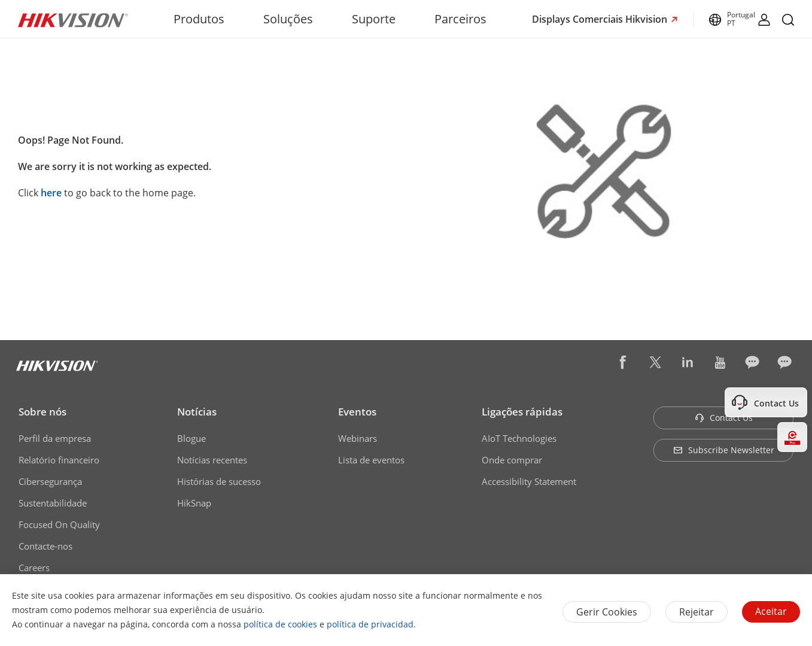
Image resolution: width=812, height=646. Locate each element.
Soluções (288, 19)
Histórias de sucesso (219, 481)
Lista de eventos (371, 460)
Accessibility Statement (529, 481)
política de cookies (280, 624)
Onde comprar (512, 460)
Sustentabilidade (53, 503)
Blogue (191, 438)
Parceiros (460, 19)
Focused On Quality (59, 524)
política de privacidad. (371, 624)
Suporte (374, 19)
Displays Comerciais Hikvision (601, 19)
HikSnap (194, 503)
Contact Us (724, 418)
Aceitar (771, 611)
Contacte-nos (45, 546)
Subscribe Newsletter (724, 450)
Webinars (358, 438)
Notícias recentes (212, 460)
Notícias (197, 412)
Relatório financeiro (59, 460)
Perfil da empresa (55, 438)
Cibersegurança (50, 481)
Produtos (199, 19)
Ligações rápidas (522, 412)
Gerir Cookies (607, 612)
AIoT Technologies (519, 438)
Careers (34, 568)
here (51, 193)
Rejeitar (697, 612)
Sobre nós (42, 412)
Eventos (357, 412)
